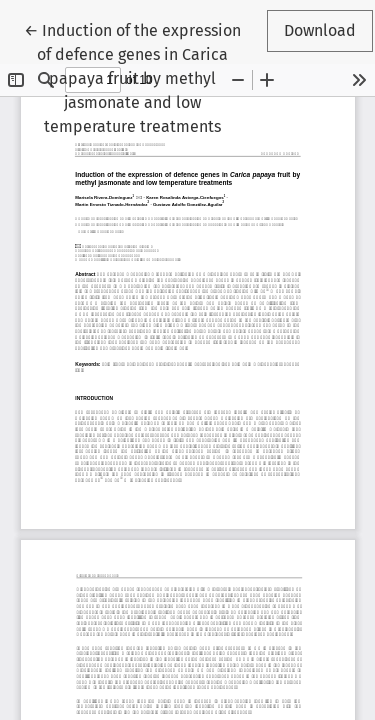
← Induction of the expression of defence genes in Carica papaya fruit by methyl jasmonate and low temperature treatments (132, 77)
